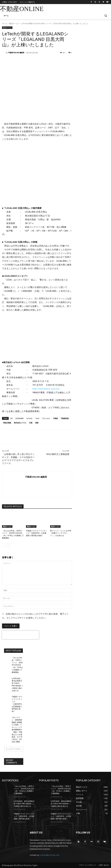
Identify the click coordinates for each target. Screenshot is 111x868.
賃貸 (37, 423)
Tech (37, 418)
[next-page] (8, 545)
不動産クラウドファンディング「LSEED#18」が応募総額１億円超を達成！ (36, 533)
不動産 (55, 418)
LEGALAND (20, 418)
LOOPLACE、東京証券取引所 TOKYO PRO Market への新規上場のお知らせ (24, 804)
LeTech (29, 418)
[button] (106, 16)
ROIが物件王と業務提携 (58, 454)
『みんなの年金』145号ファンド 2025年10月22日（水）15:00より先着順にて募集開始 (17, 665)
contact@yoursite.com (50, 855)
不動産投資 (65, 418)
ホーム (5, 23)
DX (11, 418)
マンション (46, 418)
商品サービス (14, 23)
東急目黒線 (7, 423)
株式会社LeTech (20, 423)
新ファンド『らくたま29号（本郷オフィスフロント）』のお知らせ (61, 533)
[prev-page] (4, 545)
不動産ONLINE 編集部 (16, 52)
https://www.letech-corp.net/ (46, 389)
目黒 (31, 423)
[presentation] (21, 635)
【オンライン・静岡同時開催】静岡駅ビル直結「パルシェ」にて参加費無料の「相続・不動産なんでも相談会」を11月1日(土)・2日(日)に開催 (17, 730)
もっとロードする (14, 749)
